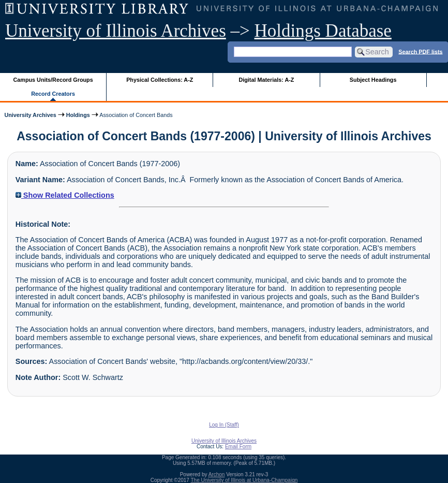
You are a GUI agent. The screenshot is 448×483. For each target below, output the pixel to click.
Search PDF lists (420, 51)
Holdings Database (323, 31)
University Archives (30, 115)
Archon (217, 474)
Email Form (238, 447)
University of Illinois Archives (116, 31)
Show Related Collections (65, 195)
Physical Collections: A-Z (160, 80)
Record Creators (53, 94)
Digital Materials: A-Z (266, 80)
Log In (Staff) (224, 425)
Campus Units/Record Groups (53, 80)
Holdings (78, 115)
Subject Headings (373, 80)
